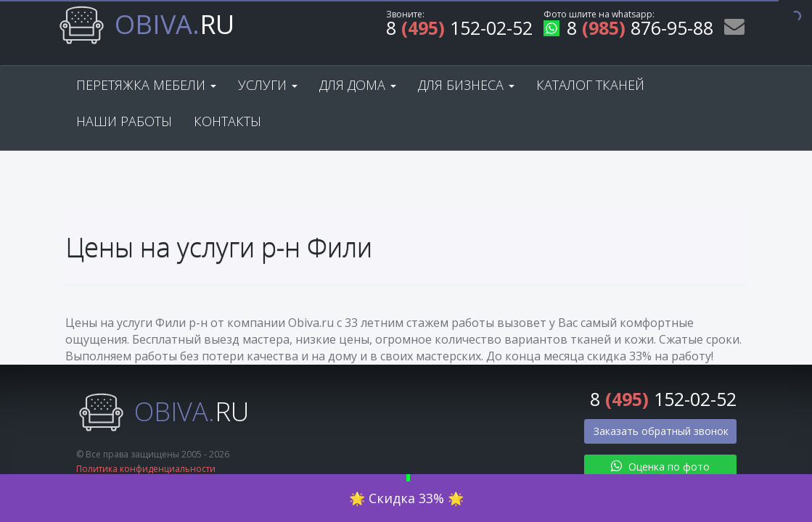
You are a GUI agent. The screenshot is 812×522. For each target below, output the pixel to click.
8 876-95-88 (628, 30)
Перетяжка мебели (146, 85)
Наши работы (124, 121)
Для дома (358, 85)
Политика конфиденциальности (146, 469)
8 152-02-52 (459, 30)
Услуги (268, 85)
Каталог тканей (590, 85)
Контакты (227, 121)
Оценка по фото (660, 467)
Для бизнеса (466, 85)
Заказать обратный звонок (661, 431)
